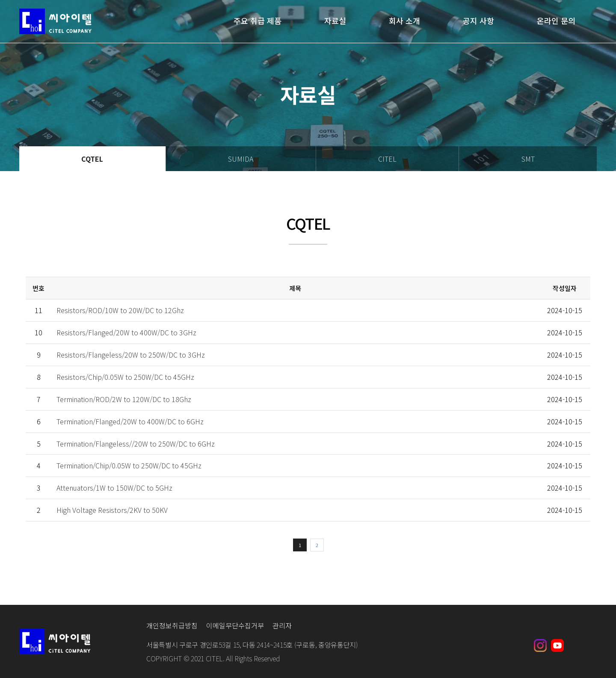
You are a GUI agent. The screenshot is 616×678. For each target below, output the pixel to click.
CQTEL (92, 159)
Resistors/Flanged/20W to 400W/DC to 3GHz (126, 332)
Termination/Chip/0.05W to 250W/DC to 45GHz (129, 465)
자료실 (335, 21)
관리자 (282, 625)
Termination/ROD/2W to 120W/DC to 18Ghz (124, 399)
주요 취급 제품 (258, 21)
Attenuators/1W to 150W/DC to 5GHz (114, 488)
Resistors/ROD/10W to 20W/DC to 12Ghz (120, 310)
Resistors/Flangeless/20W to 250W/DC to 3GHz (131, 355)
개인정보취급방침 (172, 625)
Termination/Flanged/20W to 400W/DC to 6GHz (130, 421)
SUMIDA (241, 159)
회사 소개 (404, 21)
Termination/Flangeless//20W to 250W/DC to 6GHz (136, 444)
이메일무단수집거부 (235, 625)
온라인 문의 (556, 21)
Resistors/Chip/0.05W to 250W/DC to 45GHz (125, 377)
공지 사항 (478, 21)
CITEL (387, 159)
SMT (528, 159)
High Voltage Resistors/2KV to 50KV (112, 510)
